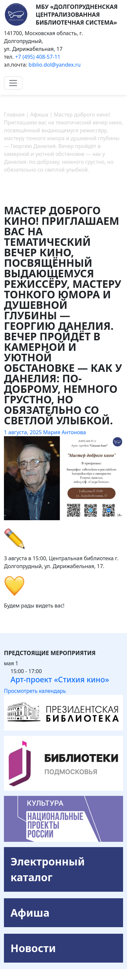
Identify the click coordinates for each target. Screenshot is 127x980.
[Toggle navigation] (13, 83)
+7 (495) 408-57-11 (38, 57)
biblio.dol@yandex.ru (55, 65)
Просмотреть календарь (35, 691)
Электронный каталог (48, 869)
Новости (33, 948)
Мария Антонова (64, 432)
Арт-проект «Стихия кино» (60, 679)
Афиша (30, 913)
